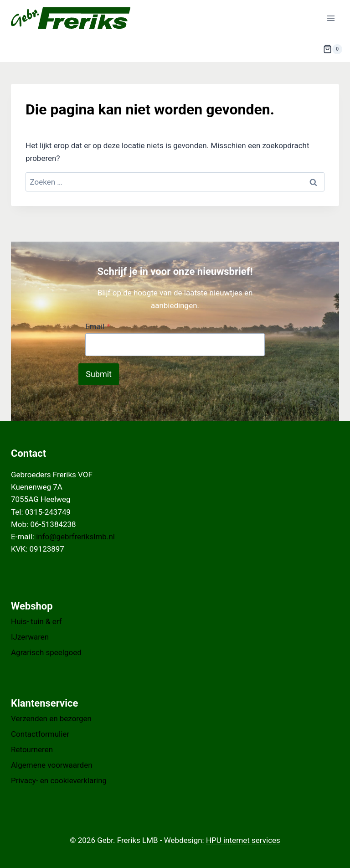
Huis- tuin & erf (36, 621)
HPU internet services (243, 840)
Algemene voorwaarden (52, 765)
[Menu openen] (331, 18)
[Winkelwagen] (333, 49)
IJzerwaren (30, 637)
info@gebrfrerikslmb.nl (75, 537)
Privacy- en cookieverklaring (59, 780)
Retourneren (32, 749)
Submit (99, 374)
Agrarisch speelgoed (46, 652)
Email (98, 326)
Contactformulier (40, 734)
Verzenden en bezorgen (51, 718)
